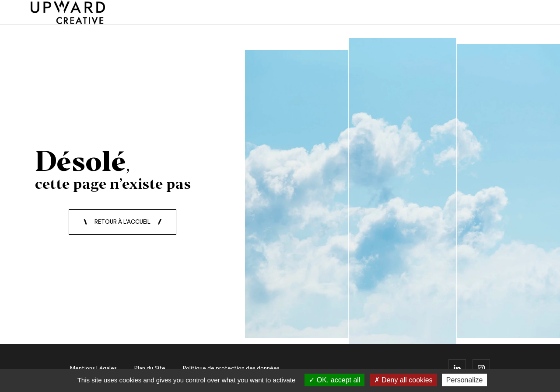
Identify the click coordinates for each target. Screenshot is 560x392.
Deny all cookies (403, 380)
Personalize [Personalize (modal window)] (465, 380)
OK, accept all (334, 380)
